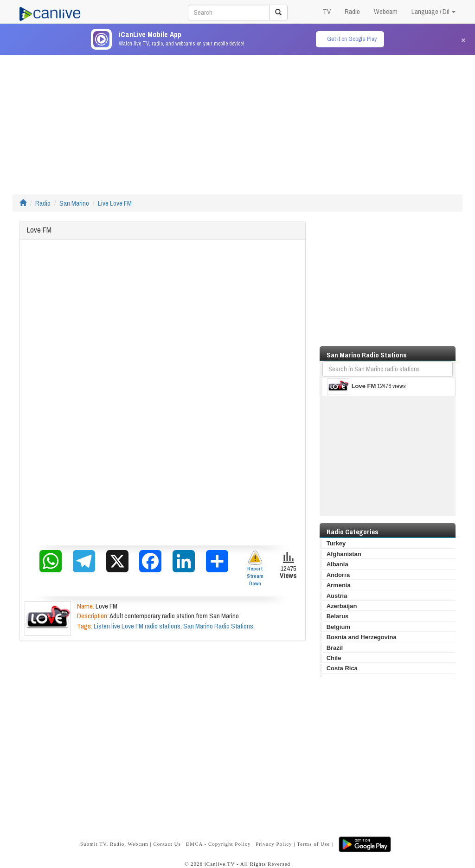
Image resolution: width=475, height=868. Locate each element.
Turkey (336, 543)
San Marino (74, 203)
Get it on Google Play (352, 39)
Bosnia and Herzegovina (362, 637)
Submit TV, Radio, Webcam (114, 844)
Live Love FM (115, 203)
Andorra (338, 575)
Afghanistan (344, 554)
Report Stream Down (255, 568)
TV (327, 11)
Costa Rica (342, 668)
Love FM (352, 387)
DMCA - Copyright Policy (218, 844)
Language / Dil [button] (433, 11)
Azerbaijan (342, 606)
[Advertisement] (237, 120)
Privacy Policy (274, 844)
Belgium (338, 627)
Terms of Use (313, 844)
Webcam (386, 11)
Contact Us (167, 844)
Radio (352, 11)
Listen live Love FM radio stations (137, 626)
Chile (334, 658)
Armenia (339, 585)
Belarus (338, 616)
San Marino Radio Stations (218, 626)
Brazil (335, 648)
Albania (337, 564)
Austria (337, 596)
